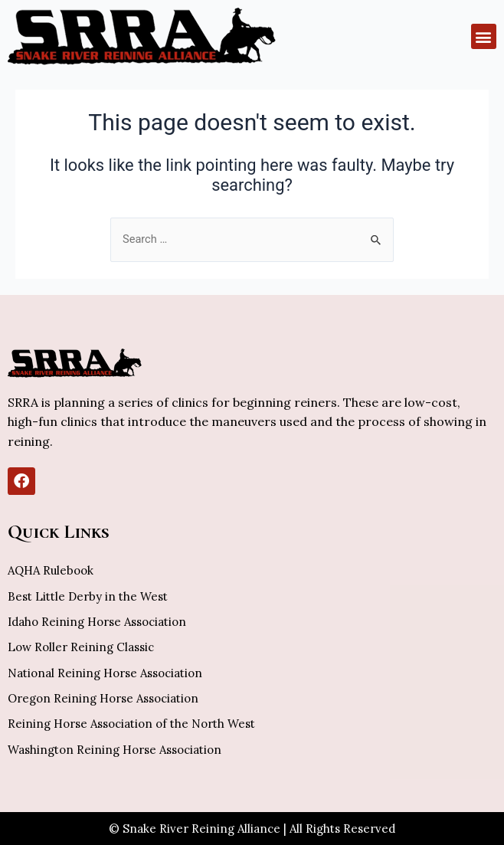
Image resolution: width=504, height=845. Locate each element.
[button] (484, 36)
